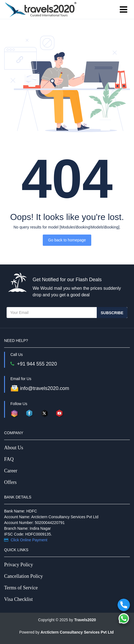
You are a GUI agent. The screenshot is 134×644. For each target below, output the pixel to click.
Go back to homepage (67, 240)
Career (11, 471)
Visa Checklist (18, 599)
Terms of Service (21, 588)
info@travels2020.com (40, 388)
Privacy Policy (19, 565)
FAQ (9, 459)
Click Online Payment (26, 540)
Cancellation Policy (23, 576)
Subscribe (112, 313)
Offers (10, 482)
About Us (14, 448)
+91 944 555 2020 (34, 364)
